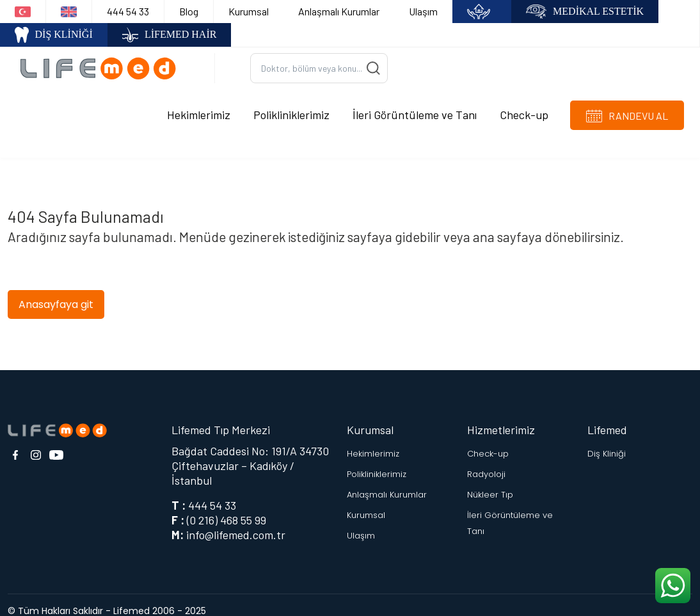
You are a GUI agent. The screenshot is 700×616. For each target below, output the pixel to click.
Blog (189, 11)
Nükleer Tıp (490, 482)
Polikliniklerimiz (291, 108)
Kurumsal (249, 11)
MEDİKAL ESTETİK (585, 12)
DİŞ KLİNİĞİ (54, 35)
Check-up (524, 108)
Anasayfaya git (56, 292)
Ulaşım (423, 11)
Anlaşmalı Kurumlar (339, 11)
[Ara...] (319, 62)
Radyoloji (486, 462)
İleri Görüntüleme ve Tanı (415, 108)
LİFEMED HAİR (170, 35)
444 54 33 (128, 11)
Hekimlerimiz (199, 108)
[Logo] (103, 62)
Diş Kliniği (607, 442)
